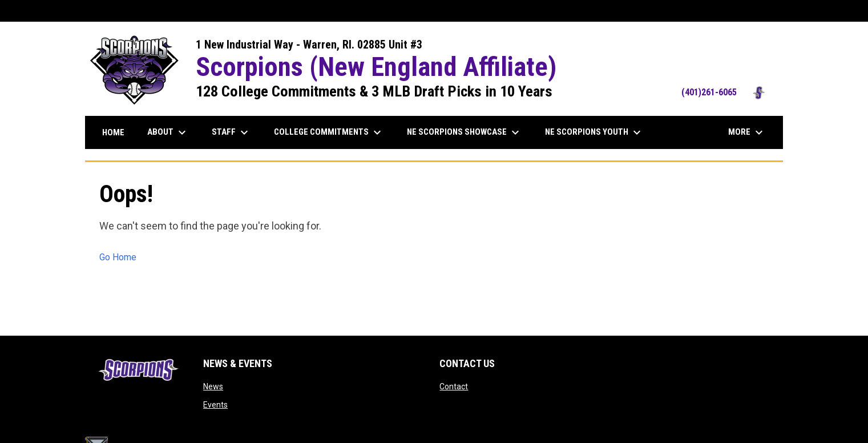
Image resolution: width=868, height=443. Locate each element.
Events (215, 405)
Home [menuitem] (113, 132)
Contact (454, 386)
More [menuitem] (747, 132)
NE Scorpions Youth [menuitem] (594, 132)
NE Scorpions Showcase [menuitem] (465, 132)
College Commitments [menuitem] (329, 132)
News (213, 386)
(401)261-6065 (726, 92)
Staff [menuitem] (231, 132)
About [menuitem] (168, 132)
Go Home (118, 257)
